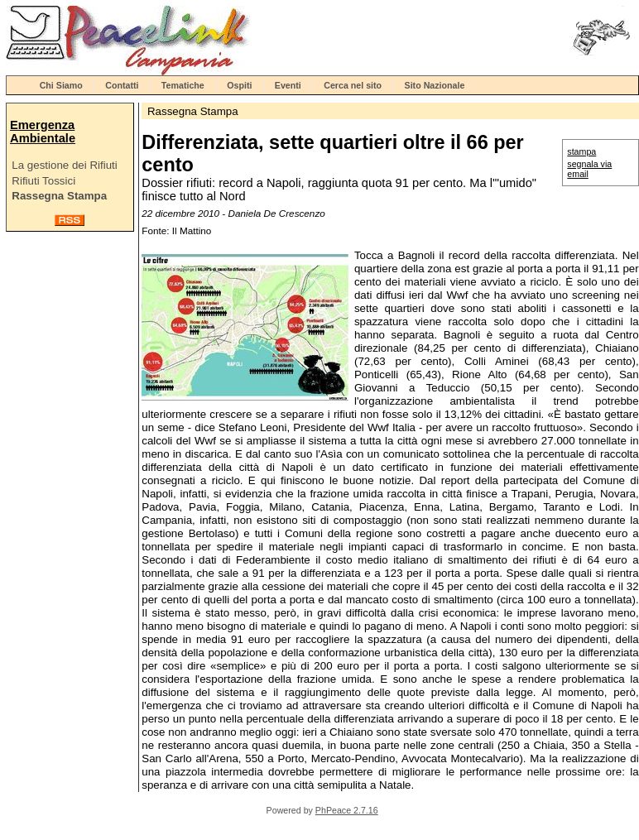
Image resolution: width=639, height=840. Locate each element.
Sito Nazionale (435, 85)
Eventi (288, 85)
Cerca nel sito (353, 85)
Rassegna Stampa (59, 196)
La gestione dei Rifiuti (64, 165)
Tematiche (183, 85)
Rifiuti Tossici (43, 181)
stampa (581, 151)
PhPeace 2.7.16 (347, 810)
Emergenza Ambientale (43, 132)
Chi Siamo (61, 85)
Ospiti (239, 85)
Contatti (122, 85)
